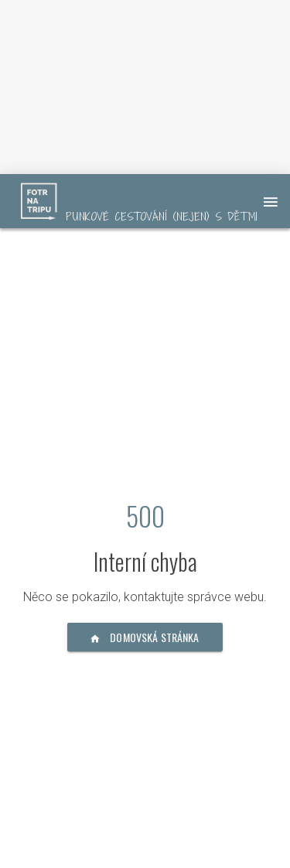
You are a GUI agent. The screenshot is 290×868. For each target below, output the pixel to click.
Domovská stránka (145, 637)
